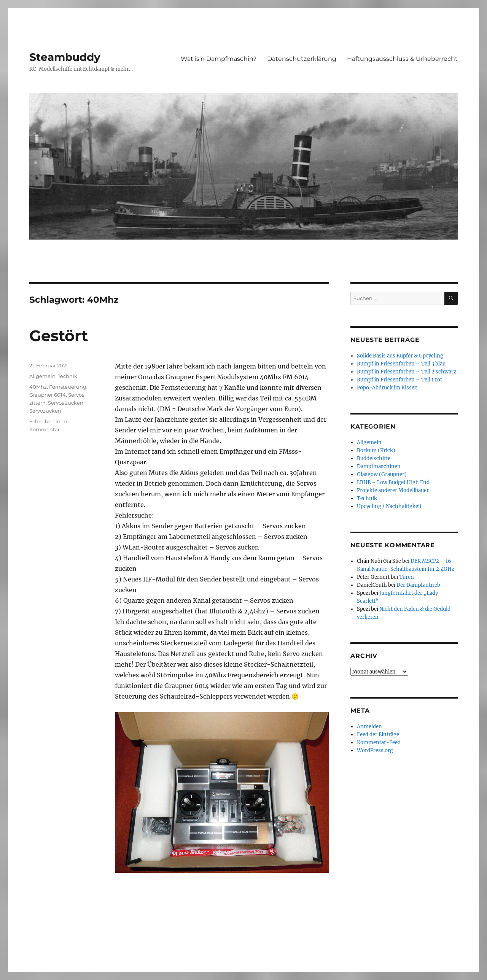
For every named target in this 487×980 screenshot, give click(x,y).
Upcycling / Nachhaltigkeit (389, 506)
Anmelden (369, 727)
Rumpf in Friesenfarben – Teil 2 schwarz (407, 372)
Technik (68, 376)
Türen (407, 577)
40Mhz (38, 387)
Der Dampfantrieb (418, 585)
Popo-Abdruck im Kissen (387, 388)
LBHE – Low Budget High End (393, 482)
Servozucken (45, 411)
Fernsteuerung (68, 387)
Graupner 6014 (48, 395)
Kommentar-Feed (379, 743)
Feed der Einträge (378, 735)
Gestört (59, 336)
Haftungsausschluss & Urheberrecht (402, 59)
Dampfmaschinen (379, 466)
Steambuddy (65, 57)
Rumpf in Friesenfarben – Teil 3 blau (401, 364)
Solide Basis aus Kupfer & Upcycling (400, 356)
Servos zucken (66, 403)
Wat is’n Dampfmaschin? (219, 59)
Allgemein (42, 376)
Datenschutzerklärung (302, 59)
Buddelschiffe (374, 458)
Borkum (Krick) (376, 450)
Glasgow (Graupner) (382, 474)
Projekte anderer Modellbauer (393, 490)
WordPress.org (375, 750)
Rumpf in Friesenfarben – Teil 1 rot (399, 380)
